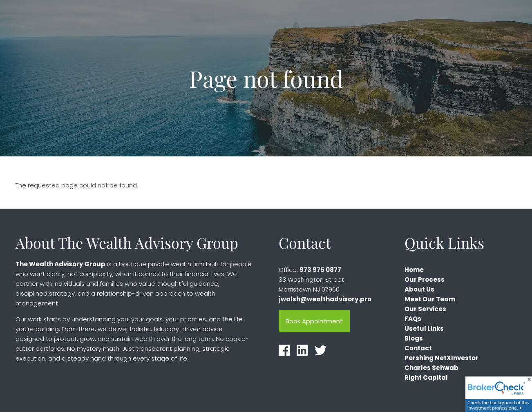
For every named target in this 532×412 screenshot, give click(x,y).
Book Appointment (314, 322)
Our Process (425, 280)
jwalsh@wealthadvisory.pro (325, 300)
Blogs (414, 339)
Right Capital (426, 378)
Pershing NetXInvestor (441, 358)
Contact (418, 349)
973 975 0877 (320, 270)
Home (414, 270)
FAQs (413, 319)
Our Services (425, 309)
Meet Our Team (430, 300)
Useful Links (424, 329)
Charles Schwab (431, 368)
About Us (419, 290)
